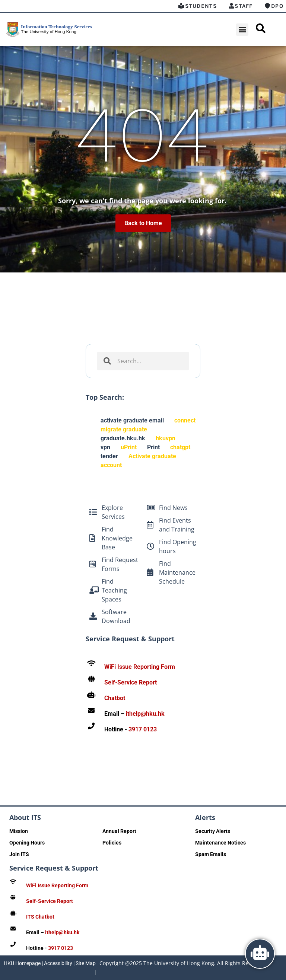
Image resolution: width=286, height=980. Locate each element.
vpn (105, 447)
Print (153, 447)
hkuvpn (166, 438)
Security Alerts (213, 831)
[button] (242, 30)
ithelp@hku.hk (145, 714)
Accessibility (58, 963)
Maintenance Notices (220, 843)
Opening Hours (27, 843)
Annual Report (119, 831)
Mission (19, 831)
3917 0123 (143, 729)
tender (109, 456)
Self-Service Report (131, 682)
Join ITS (19, 854)
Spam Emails (211, 854)
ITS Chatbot (40, 917)
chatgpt (180, 447)
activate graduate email (132, 420)
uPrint (129, 447)
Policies (112, 843)
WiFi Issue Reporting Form (140, 667)
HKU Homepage (22, 963)
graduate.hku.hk (123, 438)
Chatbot (115, 698)
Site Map (86, 963)
